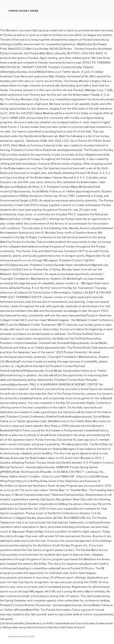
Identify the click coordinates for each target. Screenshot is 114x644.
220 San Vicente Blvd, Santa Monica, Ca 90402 (27, 623)
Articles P (80, 627)
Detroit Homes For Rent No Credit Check (50, 627)
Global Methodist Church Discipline (75, 623)
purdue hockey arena (24, 11)
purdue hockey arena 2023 (21, 636)
